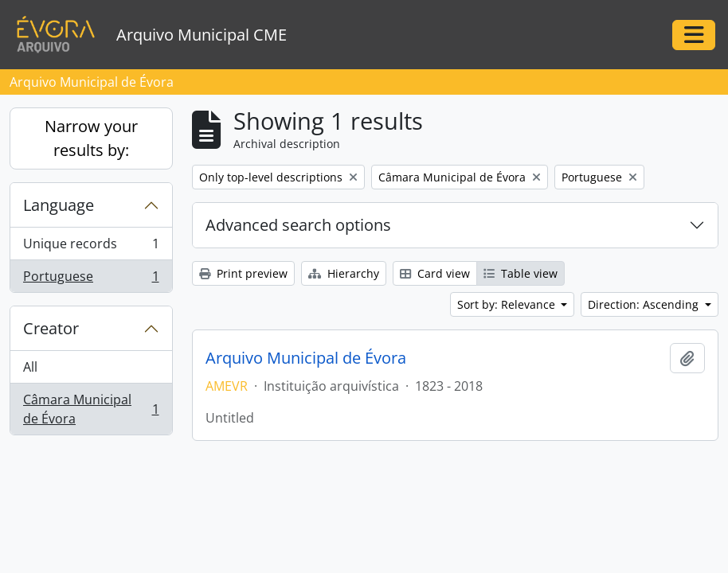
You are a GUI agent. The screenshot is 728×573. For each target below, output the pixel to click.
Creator (51, 328)
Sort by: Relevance (508, 304)
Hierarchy (344, 273)
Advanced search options (298, 225)
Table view (521, 273)
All (30, 367)
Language (59, 205)
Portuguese (91, 279)
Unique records (91, 247)
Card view (435, 273)
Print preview (243, 273)
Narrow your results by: (91, 138)
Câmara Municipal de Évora (91, 409)
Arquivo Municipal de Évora (306, 358)
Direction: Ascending (645, 304)
